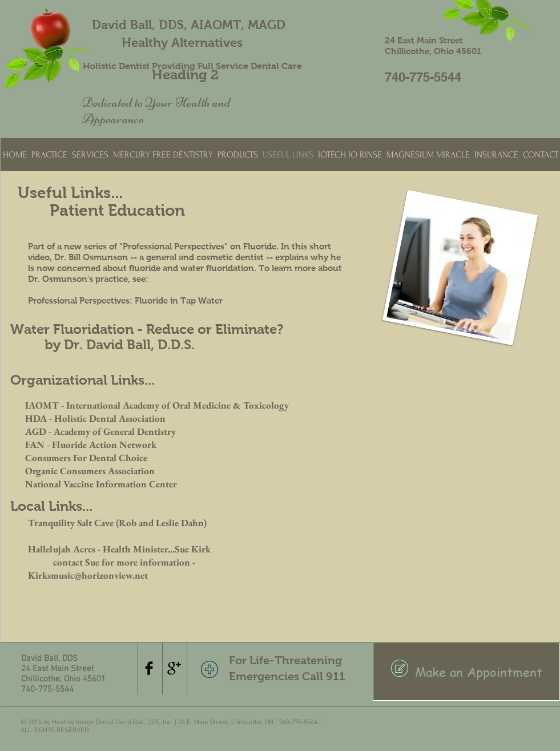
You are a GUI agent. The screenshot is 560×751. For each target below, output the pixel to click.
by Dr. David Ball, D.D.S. (120, 344)
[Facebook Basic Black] (149, 668)
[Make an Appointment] (466, 672)
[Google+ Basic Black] (174, 668)
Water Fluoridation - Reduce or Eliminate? (147, 329)
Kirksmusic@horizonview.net (88, 575)
